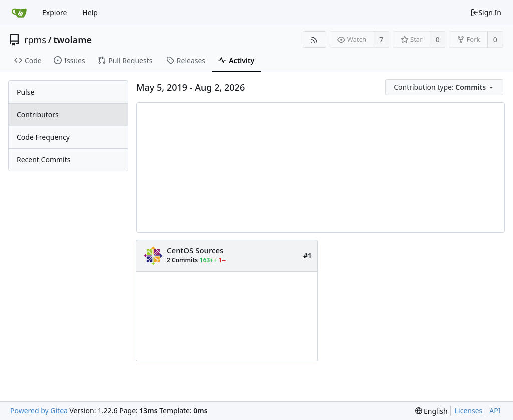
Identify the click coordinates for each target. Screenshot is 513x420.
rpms (35, 40)
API (495, 411)
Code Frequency (43, 137)
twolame (72, 40)
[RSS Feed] (314, 39)
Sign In (486, 12)
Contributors (38, 115)
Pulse (25, 92)
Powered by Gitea (39, 411)
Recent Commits (43, 160)
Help (90, 12)
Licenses (469, 411)
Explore (54, 12)
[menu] (445, 87)
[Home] (19, 13)
